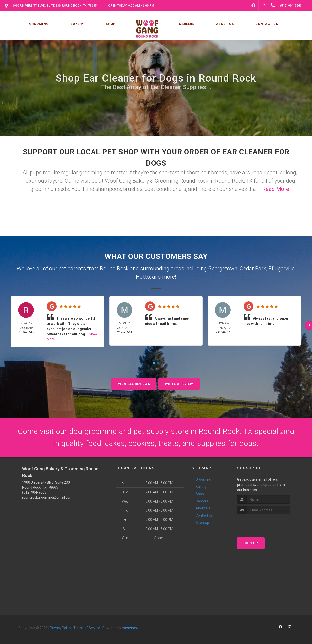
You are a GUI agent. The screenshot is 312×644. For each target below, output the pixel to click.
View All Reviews (134, 384)
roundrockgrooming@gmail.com (47, 497)
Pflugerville (281, 268)
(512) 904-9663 (34, 492)
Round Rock (114, 268)
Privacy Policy (61, 628)
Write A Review (179, 384)
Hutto (143, 277)
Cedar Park (253, 268)
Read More (276, 189)
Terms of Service (87, 628)
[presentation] (264, 524)
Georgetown (223, 268)
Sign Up (251, 543)
